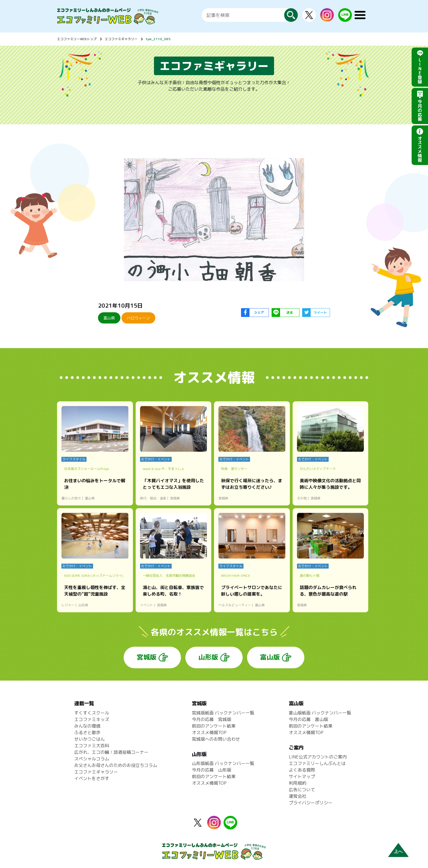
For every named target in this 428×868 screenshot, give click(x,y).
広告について (302, 790)
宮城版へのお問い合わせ (216, 739)
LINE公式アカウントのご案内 (318, 757)
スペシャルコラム (92, 759)
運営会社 (298, 796)
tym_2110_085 (158, 39)
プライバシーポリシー (311, 803)
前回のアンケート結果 (214, 726)
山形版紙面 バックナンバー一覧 (223, 763)
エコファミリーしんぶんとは (317, 763)
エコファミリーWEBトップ (77, 39)
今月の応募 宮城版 (212, 719)
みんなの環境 (87, 726)
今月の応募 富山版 (308, 719)
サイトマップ (302, 776)
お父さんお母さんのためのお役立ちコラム (116, 765)
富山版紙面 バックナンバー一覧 (320, 713)
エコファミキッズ (92, 719)
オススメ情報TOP (209, 732)
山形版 (208, 657)
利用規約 (298, 783)
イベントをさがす (92, 778)
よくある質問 (302, 770)
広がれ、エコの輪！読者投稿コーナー (111, 752)
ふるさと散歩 (87, 732)
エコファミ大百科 (92, 746)
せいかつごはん (90, 739)
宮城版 (147, 657)
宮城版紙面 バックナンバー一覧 (223, 713)
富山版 (270, 657)
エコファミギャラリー (121, 39)
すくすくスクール (92, 713)
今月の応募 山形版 (212, 770)
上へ (398, 851)
